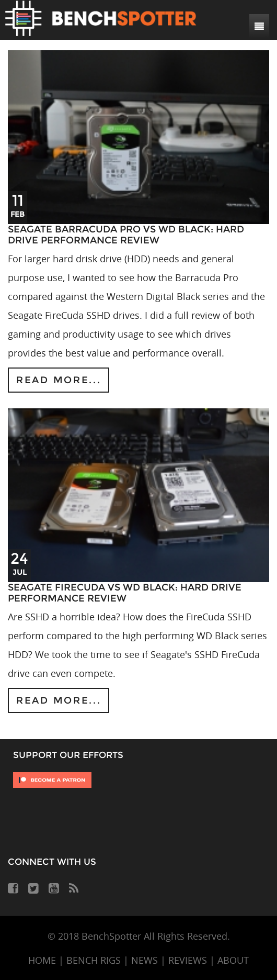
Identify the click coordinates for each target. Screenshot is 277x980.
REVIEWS (188, 960)
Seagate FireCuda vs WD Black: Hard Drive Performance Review (125, 593)
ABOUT (233, 960)
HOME (42, 960)
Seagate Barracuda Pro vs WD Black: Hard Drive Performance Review (126, 235)
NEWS (145, 960)
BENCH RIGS (94, 960)
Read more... (59, 380)
